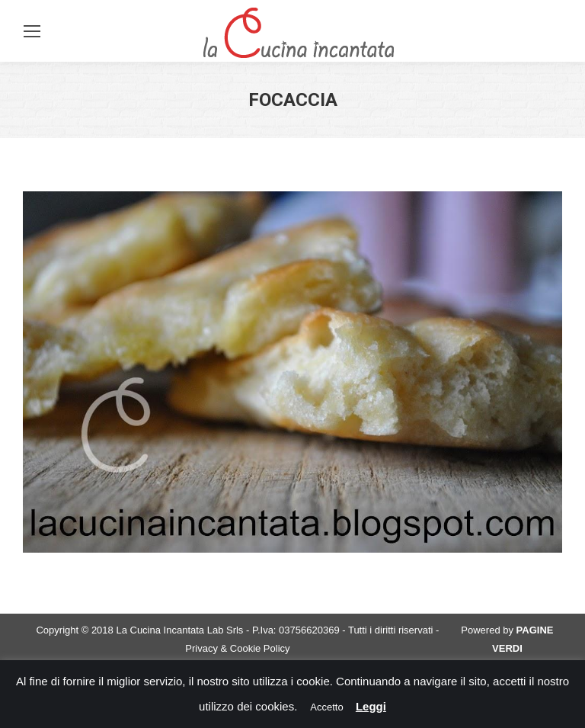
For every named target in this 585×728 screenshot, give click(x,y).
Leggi (371, 706)
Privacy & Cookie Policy (237, 648)
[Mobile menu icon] (32, 31)
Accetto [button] (326, 707)
